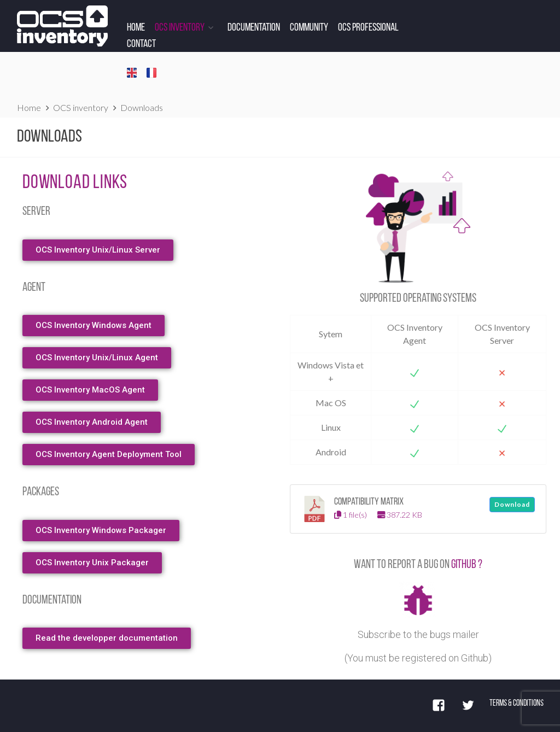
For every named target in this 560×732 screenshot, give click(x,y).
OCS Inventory (180, 28)
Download (512, 504)
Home (136, 28)
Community (309, 28)
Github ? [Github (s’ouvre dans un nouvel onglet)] (467, 565)
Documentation (254, 28)
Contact (141, 44)
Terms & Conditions (517, 704)
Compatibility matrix (369, 502)
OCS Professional (368, 28)
